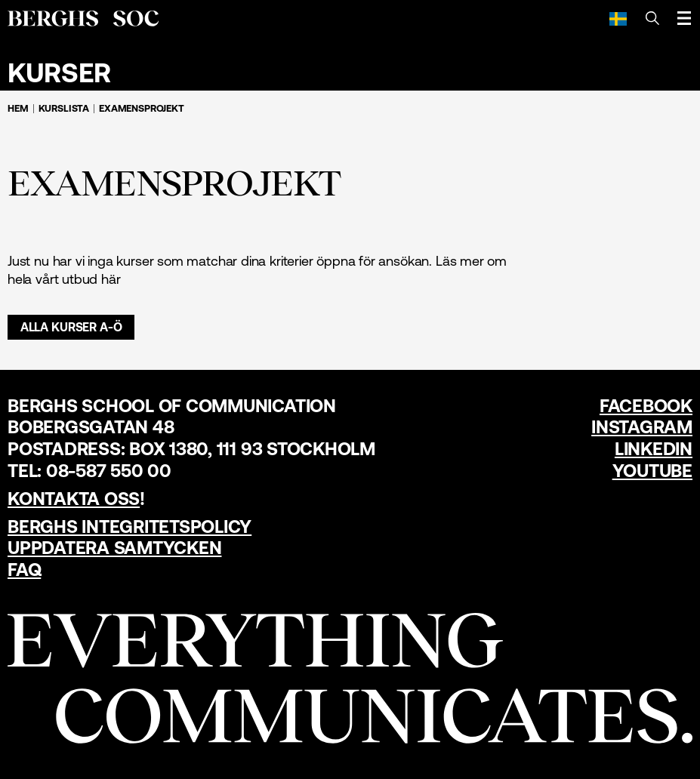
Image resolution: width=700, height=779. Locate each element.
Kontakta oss (74, 499)
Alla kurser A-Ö (71, 327)
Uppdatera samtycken (114, 548)
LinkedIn (654, 449)
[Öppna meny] (684, 18)
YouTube (652, 471)
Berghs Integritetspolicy (130, 527)
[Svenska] (618, 18)
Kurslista (64, 108)
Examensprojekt (142, 108)
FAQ (24, 570)
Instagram (642, 427)
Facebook (646, 406)
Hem (18, 108)
